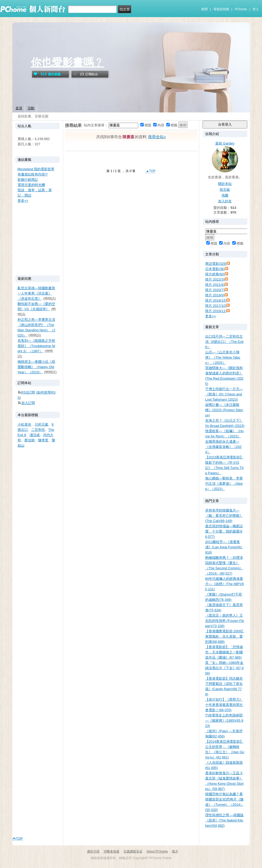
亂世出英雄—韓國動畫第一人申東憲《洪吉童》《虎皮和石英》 (36, 293)
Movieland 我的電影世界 (36, 169)
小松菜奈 (24, 424)
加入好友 (225, 201)
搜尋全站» (157, 137)
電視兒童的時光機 (31, 185)
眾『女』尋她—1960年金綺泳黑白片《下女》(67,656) (225, 668)
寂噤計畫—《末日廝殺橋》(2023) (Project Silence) (224, 410)
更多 (211, 316)
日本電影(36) (215, 269)
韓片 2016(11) (216, 311)
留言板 (225, 190)
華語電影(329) (216, 264)
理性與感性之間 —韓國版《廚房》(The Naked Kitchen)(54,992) (225, 820)
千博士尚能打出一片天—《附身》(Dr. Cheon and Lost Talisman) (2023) (224, 394)
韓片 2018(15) (216, 300)
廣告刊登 (93, 851)
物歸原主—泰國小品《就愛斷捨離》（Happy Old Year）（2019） (36, 367)
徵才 (175, 851)
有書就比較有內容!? (33, 174)
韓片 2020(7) (215, 290)
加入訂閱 (28, 403)
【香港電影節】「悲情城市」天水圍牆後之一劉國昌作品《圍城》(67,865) (224, 652)
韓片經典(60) (215, 274)
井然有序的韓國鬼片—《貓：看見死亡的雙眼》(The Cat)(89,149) (224, 516)
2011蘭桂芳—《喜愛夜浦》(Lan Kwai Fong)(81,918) (224, 547)
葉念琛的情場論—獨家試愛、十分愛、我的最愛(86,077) (224, 531)
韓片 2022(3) (215, 279)
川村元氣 (42, 424)
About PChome (157, 851)
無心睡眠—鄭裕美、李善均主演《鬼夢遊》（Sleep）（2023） (224, 484)
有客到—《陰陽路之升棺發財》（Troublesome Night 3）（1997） (36, 346)
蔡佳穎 (30, 440)
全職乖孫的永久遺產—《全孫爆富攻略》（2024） (224, 447)
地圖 (225, 195)
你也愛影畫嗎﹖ (68, 62)
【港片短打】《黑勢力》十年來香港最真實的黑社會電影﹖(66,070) (224, 705)
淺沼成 (35, 435)
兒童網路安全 (133, 851)
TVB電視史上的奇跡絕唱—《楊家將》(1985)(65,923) (224, 720)
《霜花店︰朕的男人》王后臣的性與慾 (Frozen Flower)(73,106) (225, 621)
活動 (31, 108)
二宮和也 (38, 430)
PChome (241, 9)
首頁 (19, 108)
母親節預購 (221, 9)
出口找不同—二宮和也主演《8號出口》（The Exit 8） (224, 342)
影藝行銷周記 (28, 180)
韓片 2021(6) (215, 285)
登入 (256, 9)
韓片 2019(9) (215, 295)
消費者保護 (111, 851)
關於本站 (225, 184)
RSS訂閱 (28, 392)
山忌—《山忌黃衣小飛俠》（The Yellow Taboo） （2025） (223, 357)
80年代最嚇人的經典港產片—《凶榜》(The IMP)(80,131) (225, 584)
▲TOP (150, 171)
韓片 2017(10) (216, 306)
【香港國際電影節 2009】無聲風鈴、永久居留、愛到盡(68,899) (225, 636)
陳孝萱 (43, 440)
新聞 (204, 9)
